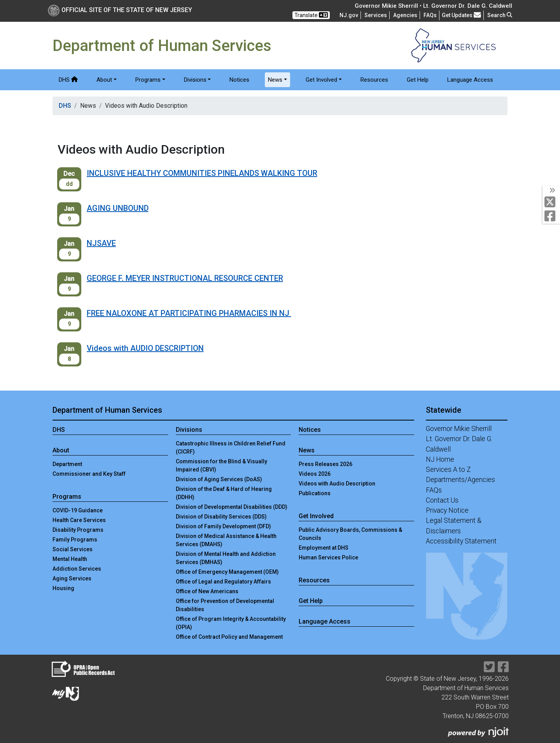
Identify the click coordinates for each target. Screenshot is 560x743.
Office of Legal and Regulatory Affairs (223, 582)
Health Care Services (79, 520)
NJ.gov (349, 15)
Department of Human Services (107, 410)
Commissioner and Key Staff (89, 474)
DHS (68, 80)
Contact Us (442, 500)
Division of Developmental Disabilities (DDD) (232, 507)
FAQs (434, 490)
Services (376, 15)
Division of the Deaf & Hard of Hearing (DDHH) (224, 493)
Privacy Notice (447, 510)
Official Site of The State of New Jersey (120, 10)
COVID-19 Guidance (78, 510)
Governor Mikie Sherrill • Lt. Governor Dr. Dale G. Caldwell (433, 6)
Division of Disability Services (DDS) (221, 517)
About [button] (104, 80)
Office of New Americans (207, 591)
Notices (239, 80)
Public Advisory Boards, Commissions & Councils (350, 534)
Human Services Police (328, 557)
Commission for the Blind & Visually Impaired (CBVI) (221, 465)
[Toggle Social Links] (551, 191)
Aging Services (72, 578)
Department (67, 464)
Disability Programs (78, 530)
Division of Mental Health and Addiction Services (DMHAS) (226, 558)
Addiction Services (77, 569)
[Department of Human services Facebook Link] (552, 216)
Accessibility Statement (461, 541)
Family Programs (75, 540)
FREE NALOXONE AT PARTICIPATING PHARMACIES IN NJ (189, 313)
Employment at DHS (324, 548)
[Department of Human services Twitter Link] (552, 202)
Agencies (405, 15)
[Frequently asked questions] (430, 15)
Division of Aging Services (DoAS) (219, 479)
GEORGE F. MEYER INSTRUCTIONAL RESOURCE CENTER (185, 278)
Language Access (470, 80)
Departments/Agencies (460, 480)
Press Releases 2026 (325, 464)
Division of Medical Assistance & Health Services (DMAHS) (226, 540)
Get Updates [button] (461, 15)
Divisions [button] (195, 80)
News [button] (275, 80)
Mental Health (70, 559)
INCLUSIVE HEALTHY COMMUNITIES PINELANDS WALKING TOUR (202, 173)
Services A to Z (448, 470)
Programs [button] (148, 80)
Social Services (73, 549)
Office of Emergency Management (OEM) (227, 572)
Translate (311, 15)
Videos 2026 (315, 474)
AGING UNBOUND (118, 208)
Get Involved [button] (321, 80)
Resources (374, 80)
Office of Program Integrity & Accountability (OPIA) (231, 623)
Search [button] (500, 15)
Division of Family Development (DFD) (223, 526)
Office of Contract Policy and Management (229, 637)
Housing (63, 588)
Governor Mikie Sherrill (459, 429)
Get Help (418, 80)
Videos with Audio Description (337, 484)
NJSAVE (101, 243)
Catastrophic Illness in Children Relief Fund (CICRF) (231, 448)
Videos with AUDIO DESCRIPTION (145, 348)
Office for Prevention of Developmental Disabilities (225, 605)
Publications (315, 493)
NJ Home (440, 459)
